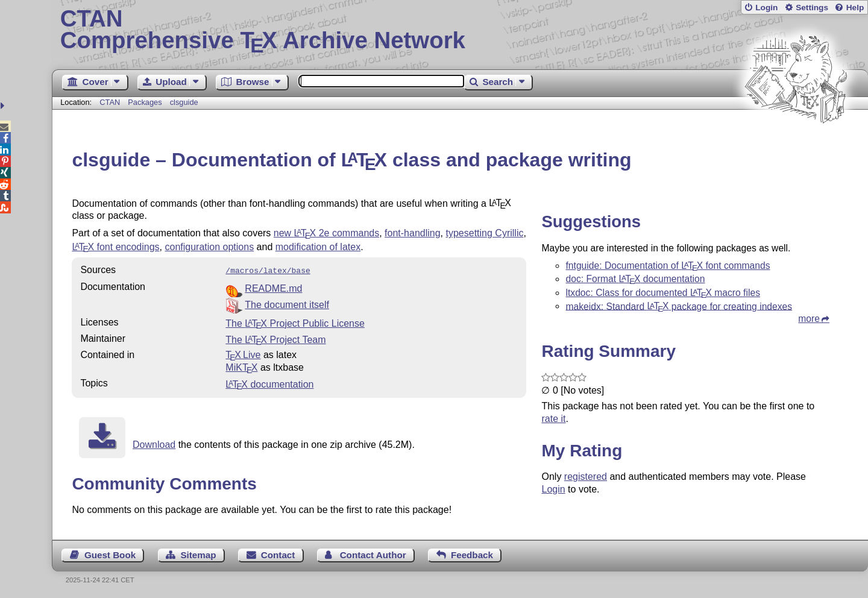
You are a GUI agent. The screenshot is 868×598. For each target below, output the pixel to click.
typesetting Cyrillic (485, 233)
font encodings (115, 247)
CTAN (110, 102)
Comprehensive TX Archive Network (460, 30)
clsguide (184, 102)
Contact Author (373, 554)
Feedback (472, 554)
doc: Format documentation (635, 279)
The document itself (287, 304)
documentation (269, 383)
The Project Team (275, 338)
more (809, 319)
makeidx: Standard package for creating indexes (679, 306)
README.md (273, 287)
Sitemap (198, 554)
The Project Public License (295, 322)
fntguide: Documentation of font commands (668, 266)
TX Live (243, 354)
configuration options (209, 247)
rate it (553, 419)
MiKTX (241, 366)
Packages (146, 102)
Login (766, 8)
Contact (278, 554)
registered (586, 477)
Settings (812, 8)
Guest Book (110, 554)
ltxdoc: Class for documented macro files (663, 293)
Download (154, 443)
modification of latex (318, 247)
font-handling (413, 233)
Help (855, 8)
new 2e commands (326, 233)
